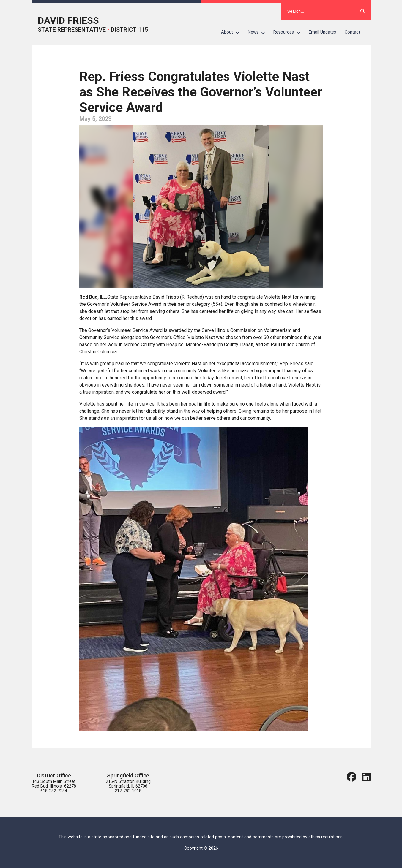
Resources (289, 32)
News (258, 32)
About (232, 32)
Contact (352, 32)
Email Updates (322, 32)
